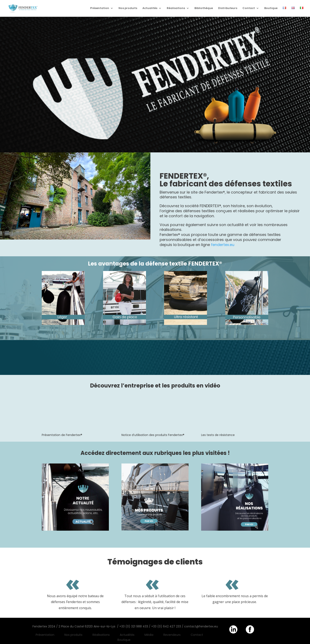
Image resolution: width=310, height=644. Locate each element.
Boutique (271, 8)
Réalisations (176, 8)
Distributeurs (228, 8)
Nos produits (128, 8)
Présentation (100, 8)
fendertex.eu (223, 245)
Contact (249, 8)
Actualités (150, 8)
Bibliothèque (204, 8)
